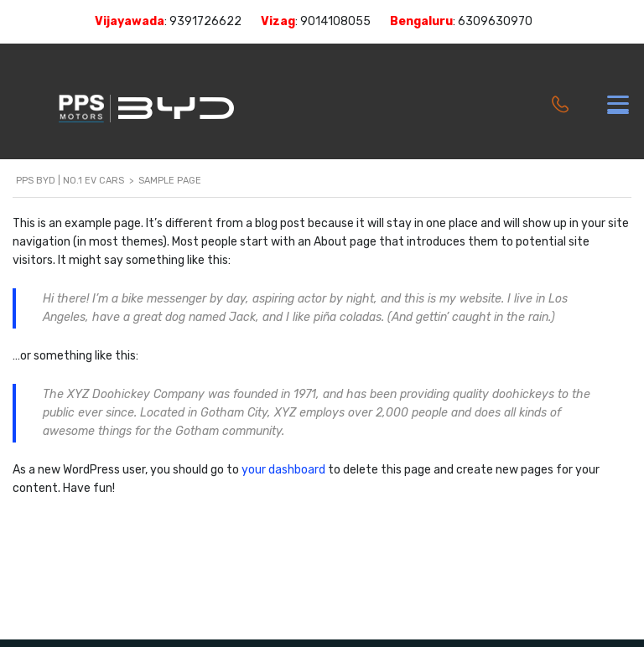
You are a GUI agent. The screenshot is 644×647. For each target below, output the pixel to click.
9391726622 (205, 21)
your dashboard (283, 470)
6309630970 (495, 21)
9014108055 (335, 21)
